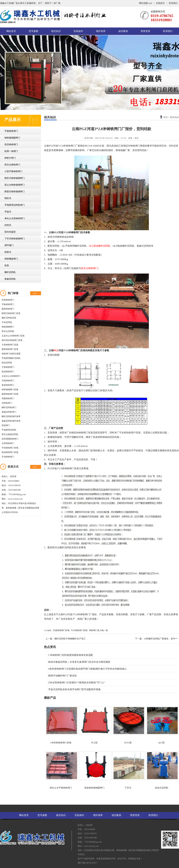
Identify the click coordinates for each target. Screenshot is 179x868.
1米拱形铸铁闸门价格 (61, 725)
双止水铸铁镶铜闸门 (15, 185)
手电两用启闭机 (9, 430)
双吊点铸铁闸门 (12, 165)
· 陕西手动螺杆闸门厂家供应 (62, 676)
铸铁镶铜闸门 (8, 327)
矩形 (7, 265)
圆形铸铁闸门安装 (10, 349)
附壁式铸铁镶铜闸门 (15, 192)
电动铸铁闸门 (8, 372)
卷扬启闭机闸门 (9, 412)
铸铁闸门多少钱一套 (98, 630)
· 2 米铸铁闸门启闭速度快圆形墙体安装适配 (70, 655)
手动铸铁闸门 (8, 457)
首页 (165, 117)
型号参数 (34, 31)
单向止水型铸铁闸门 (15, 218)
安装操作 (78, 31)
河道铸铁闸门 (8, 381)
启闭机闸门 (7, 403)
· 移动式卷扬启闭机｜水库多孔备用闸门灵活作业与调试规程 (79, 662)
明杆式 (8, 198)
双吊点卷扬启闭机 (10, 434)
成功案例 (123, 31)
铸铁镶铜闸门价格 (10, 390)
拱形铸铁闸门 (8, 300)
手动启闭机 (7, 322)
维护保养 (101, 31)
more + (36, 293)
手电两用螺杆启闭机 (11, 358)
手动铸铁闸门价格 (10, 448)
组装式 (8, 252)
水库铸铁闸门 (8, 443)
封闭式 (8, 225)
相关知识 (56, 31)
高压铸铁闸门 (11, 144)
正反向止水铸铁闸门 (11, 376)
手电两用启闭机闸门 (15, 205)
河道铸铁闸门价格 (61, 630)
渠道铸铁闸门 (8, 385)
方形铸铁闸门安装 (10, 345)
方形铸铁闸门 (8, 367)
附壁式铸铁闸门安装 (11, 313)
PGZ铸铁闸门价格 (79, 630)
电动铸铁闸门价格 (10, 452)
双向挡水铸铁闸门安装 (12, 340)
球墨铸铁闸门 (8, 399)
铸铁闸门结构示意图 (11, 354)
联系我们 (173, 3)
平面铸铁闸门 (11, 131)
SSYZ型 (128, 725)
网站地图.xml (146, 3)
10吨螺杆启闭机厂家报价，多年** (161, 639)
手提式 (8, 212)
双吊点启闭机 (8, 331)
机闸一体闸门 (11, 151)
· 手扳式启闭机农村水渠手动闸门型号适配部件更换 (74, 689)
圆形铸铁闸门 (8, 309)
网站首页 (11, 31)
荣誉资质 (145, 31)
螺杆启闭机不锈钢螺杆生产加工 (70, 639)
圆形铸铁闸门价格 (10, 394)
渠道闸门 (6, 425)
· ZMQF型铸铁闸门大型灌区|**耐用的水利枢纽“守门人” (76, 683)
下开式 (128, 770)
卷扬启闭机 (10, 279)
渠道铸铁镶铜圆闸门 (94, 770)
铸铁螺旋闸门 (11, 259)
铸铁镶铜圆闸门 (12, 138)
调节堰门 (9, 245)
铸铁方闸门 (10, 158)
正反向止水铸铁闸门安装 (13, 336)
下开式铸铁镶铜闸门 (15, 239)
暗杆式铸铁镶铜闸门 (15, 178)
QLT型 (161, 725)
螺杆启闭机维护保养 (11, 416)
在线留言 (160, 3)
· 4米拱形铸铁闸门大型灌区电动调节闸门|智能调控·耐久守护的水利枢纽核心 (87, 669)
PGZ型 (94, 725)
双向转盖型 (10, 232)
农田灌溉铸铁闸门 (10, 439)
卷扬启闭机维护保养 (11, 421)
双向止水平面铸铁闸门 (61, 770)
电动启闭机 (7, 363)
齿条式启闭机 (161, 770)
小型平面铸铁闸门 (13, 171)
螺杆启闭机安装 (9, 318)
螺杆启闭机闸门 (9, 407)
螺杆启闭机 (10, 272)
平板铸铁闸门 (8, 304)
